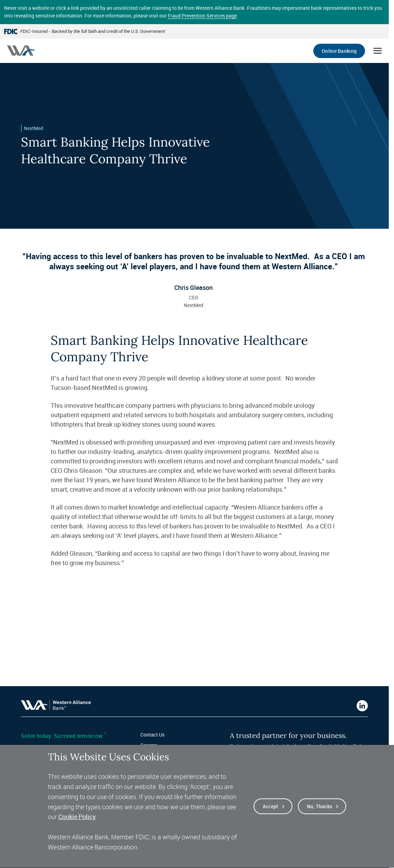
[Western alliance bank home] (21, 51)
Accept (271, 815)
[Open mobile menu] (378, 51)
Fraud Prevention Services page (202, 16)
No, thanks (320, 815)
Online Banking (339, 51)
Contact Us (152, 735)
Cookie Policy (77, 825)
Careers (149, 745)
